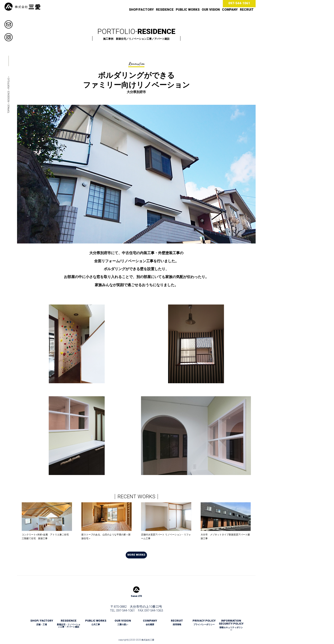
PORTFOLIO (9, 83)
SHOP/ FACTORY (42, 622)
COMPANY (230, 10)
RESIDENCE (165, 10)
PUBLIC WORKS (188, 10)
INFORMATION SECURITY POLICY (231, 625)
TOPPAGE (9, 109)
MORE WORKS (136, 555)
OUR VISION (211, 10)
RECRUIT (247, 10)
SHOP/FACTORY (141, 10)
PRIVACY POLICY (204, 622)
